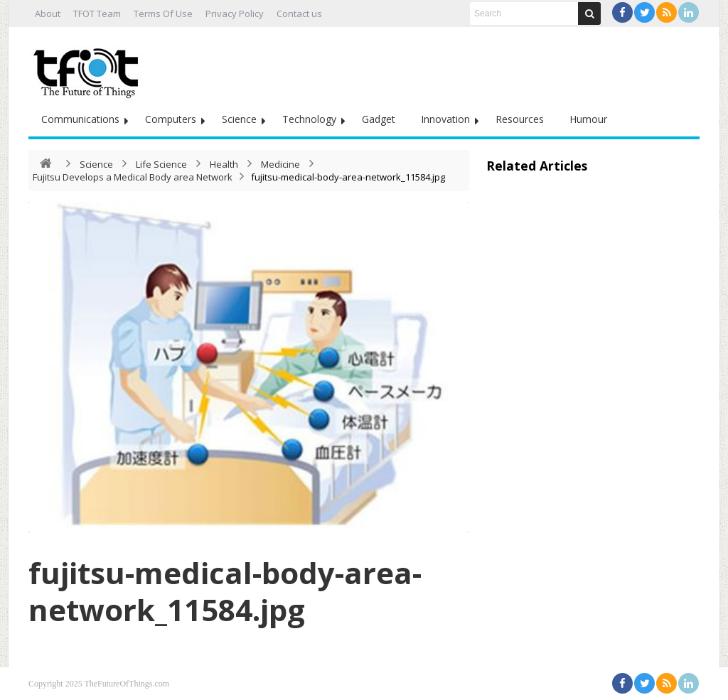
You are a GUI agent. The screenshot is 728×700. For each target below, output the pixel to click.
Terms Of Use (163, 14)
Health (224, 164)
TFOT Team (97, 14)
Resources (520, 119)
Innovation (445, 119)
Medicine (280, 164)
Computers (171, 119)
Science (239, 119)
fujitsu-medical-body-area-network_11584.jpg (225, 591)
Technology (309, 119)
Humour (588, 119)
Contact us (299, 14)
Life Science (161, 164)
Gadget (379, 119)
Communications (80, 119)
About (48, 14)
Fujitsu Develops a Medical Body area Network (133, 177)
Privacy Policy (235, 14)
